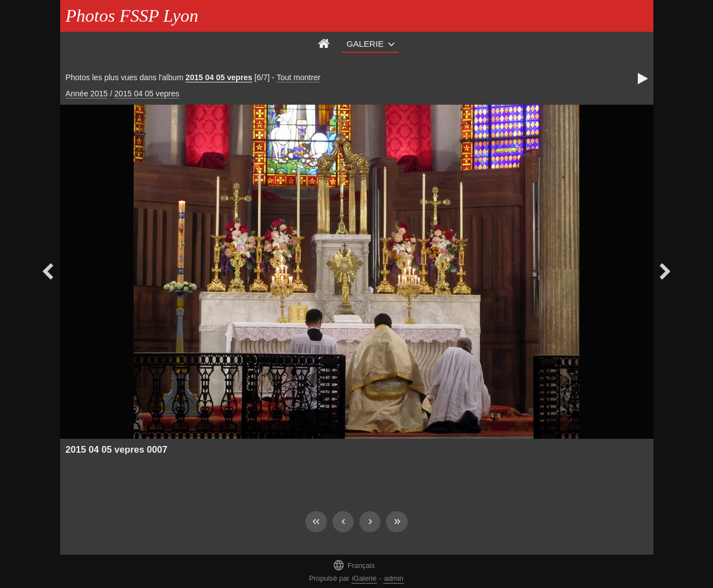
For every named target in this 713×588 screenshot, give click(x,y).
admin (394, 578)
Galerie (365, 44)
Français (354, 565)
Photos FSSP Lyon (132, 16)
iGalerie (364, 578)
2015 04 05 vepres (219, 77)
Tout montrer (298, 77)
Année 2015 (87, 94)
